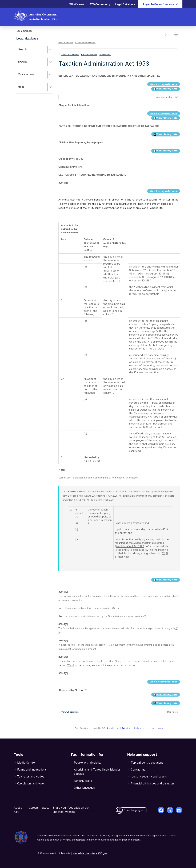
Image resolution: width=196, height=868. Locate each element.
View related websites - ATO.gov (90, 853)
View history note (166, 89)
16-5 (115, 281)
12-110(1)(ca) (168, 277)
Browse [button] (36, 62)
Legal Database (125, 4)
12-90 (142, 277)
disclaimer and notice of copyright (148, 728)
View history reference (164, 84)
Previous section (89, 55)
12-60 (140, 274)
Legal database (27, 39)
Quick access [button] (36, 75)
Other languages (133, 810)
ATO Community (100, 4)
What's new (77, 4)
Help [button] (36, 87)
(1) (113, 608)
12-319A (146, 280)
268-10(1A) (83, 500)
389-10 (70, 665)
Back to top (173, 712)
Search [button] (36, 50)
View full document (70, 55)
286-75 (70, 478)
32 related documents (85, 43)
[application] (35, 68)
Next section (105, 55)
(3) (145, 616)
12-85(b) (164, 274)
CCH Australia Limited (113, 728)
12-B (146, 270)
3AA (176, 97)
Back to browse (66, 43)
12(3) (146, 349)
